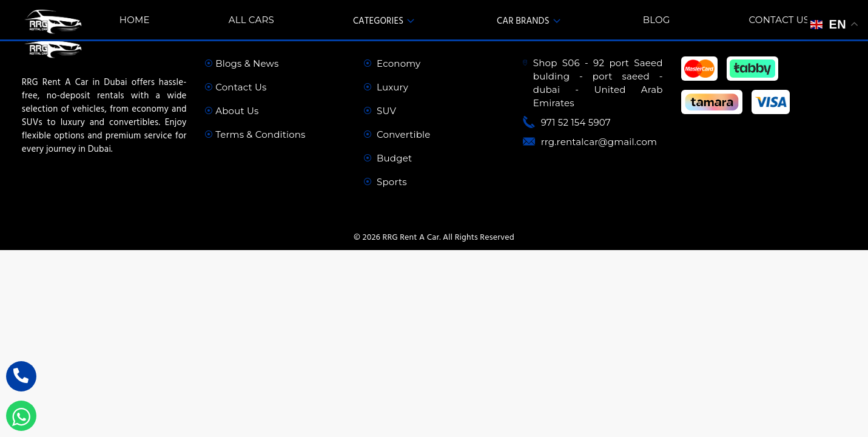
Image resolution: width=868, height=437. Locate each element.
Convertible (397, 134)
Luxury (386, 87)
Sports (385, 182)
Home (135, 20)
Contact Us (779, 20)
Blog (657, 20)
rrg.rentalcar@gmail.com (599, 142)
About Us (232, 111)
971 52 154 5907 (576, 122)
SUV (380, 111)
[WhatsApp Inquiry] (21, 416)
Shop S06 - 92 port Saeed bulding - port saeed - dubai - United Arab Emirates (598, 83)
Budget (388, 158)
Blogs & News (242, 63)
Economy (392, 63)
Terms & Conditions (255, 134)
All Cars (251, 20)
